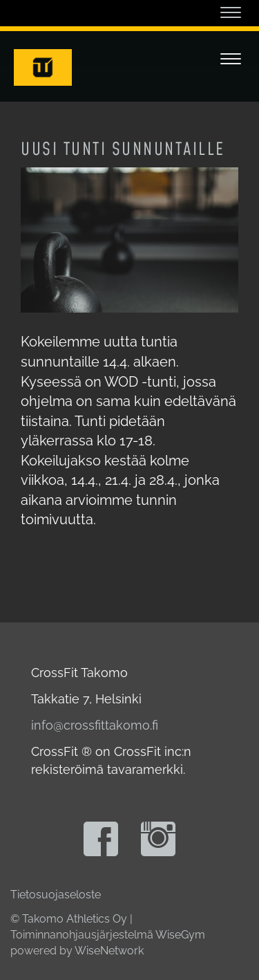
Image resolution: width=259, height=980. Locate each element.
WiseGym (180, 935)
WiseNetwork (109, 951)
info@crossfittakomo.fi (95, 725)
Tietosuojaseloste (56, 895)
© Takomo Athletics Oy (69, 919)
